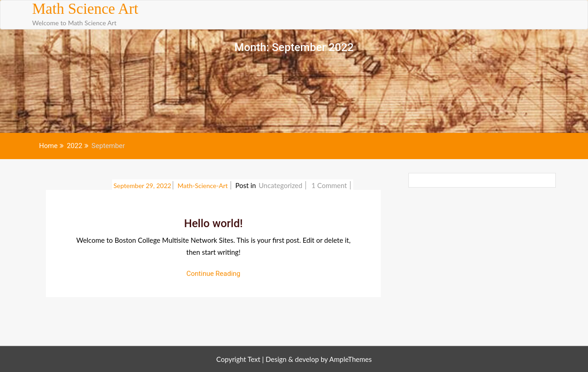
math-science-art (204, 186)
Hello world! (214, 223)
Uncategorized (280, 185)
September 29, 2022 (142, 186)
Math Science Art (85, 9)
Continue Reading (214, 274)
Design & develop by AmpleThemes (319, 359)
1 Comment (330, 185)
